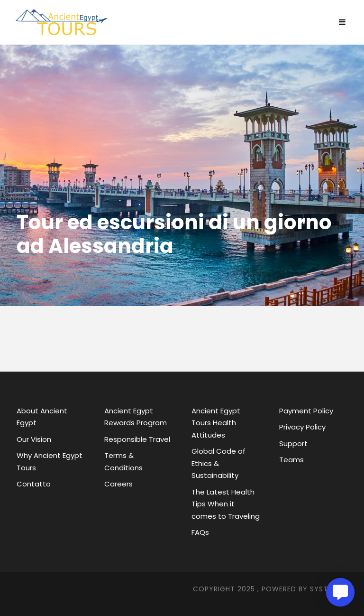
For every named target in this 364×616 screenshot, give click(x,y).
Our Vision (34, 439)
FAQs (200, 532)
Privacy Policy (302, 427)
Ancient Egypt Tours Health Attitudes (216, 423)
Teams (291, 460)
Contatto (34, 484)
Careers (118, 484)
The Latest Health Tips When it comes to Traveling (226, 504)
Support (293, 443)
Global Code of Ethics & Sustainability (218, 463)
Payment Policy (306, 411)
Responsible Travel (137, 439)
